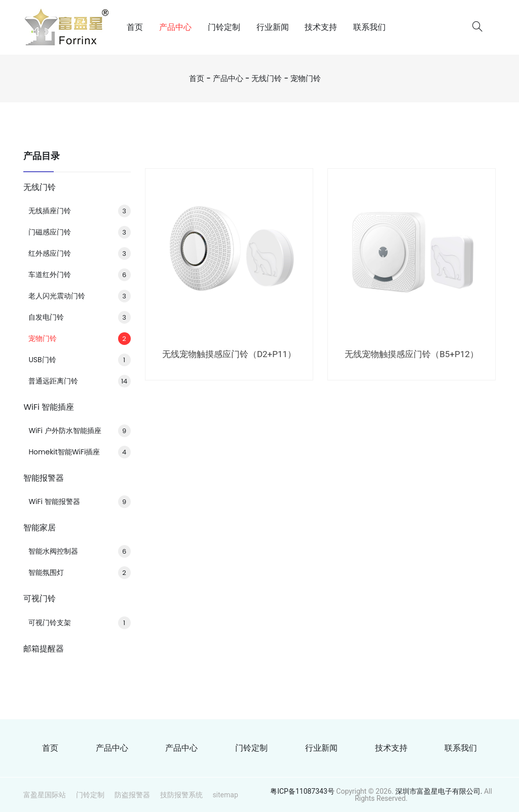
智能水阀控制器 (79, 551)
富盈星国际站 (45, 795)
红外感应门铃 (79, 253)
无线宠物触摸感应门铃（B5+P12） (412, 354)
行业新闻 (273, 27)
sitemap (225, 795)
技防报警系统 (181, 795)
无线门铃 (267, 78)
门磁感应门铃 (79, 232)
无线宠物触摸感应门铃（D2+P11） (229, 354)
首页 (135, 27)
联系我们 (369, 27)
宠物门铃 (306, 78)
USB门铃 (79, 360)
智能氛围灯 (79, 572)
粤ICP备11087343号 (302, 791)
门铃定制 (224, 27)
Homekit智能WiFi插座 (79, 452)
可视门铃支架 (79, 623)
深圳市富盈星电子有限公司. (440, 791)
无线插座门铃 (79, 211)
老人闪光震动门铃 (79, 296)
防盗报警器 (132, 795)
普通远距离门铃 (79, 381)
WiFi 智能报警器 (79, 501)
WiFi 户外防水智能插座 (79, 431)
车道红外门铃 (79, 275)
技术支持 (321, 27)
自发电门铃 (79, 317)
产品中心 (175, 27)
